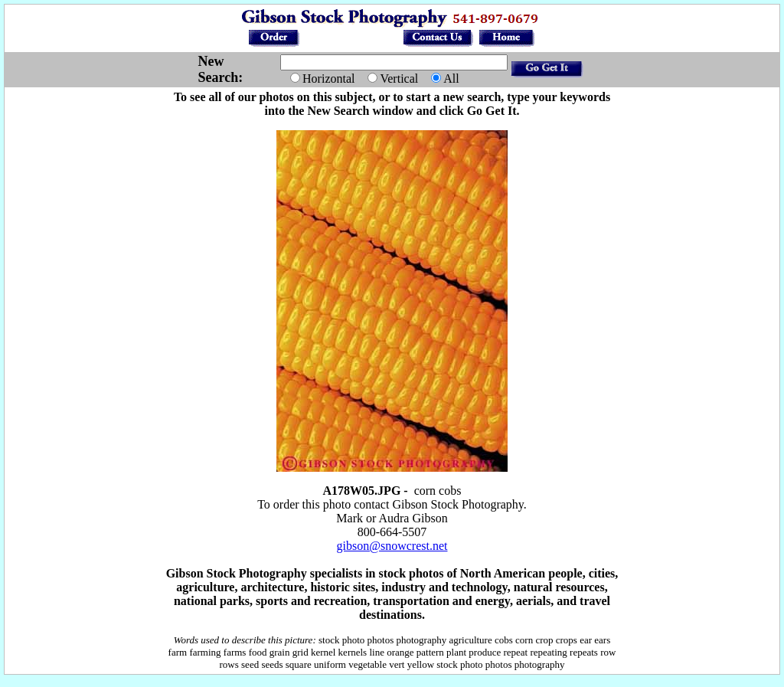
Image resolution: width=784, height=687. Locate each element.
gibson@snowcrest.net (392, 546)
